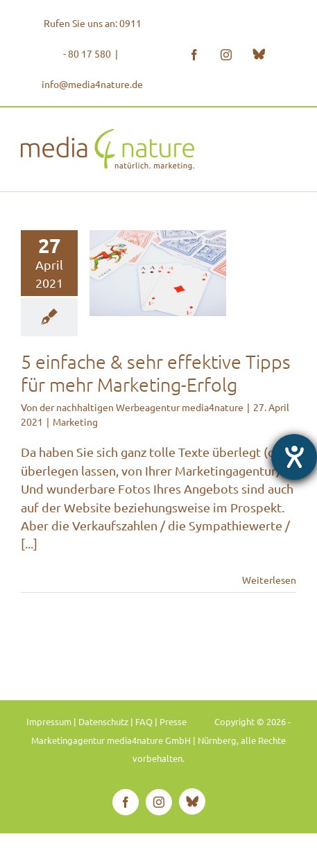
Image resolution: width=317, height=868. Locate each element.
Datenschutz (103, 721)
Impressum (49, 721)
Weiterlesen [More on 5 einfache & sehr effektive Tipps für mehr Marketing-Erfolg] (269, 580)
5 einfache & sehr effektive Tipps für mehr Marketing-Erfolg (156, 373)
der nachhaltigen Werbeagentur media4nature (142, 407)
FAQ (144, 721)
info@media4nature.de (92, 84)
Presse (173, 721)
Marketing (75, 422)
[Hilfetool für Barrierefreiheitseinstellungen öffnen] (294, 457)
